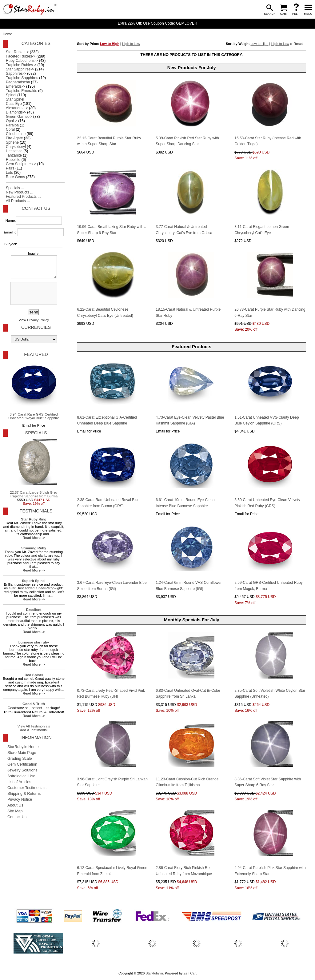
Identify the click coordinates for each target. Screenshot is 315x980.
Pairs (10, 168)
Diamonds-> (16, 112)
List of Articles (19, 782)
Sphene (12, 142)
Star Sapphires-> (20, 69)
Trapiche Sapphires (22, 78)
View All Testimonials (34, 726)
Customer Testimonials (27, 788)
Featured (36, 354)
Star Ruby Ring (34, 519)
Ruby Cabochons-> (22, 61)
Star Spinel (15, 99)
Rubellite (13, 160)
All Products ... (18, 201)
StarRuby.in (154, 973)
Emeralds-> (16, 86)
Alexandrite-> (17, 108)
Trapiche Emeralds (22, 91)
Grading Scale (20, 759)
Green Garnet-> (19, 117)
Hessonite (14, 151)
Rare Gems (15, 177)
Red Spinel (34, 675)
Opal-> (12, 121)
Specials (36, 433)
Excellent (34, 610)
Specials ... (15, 188)
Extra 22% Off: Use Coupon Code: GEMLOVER (157, 23)
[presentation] (33, 294)
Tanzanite (14, 155)
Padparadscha (18, 82)
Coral (10, 129)
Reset (298, 44)
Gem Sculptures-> (21, 164)
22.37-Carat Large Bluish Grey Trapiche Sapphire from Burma (34, 468)
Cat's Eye (14, 104)
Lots (9, 173)
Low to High (110, 44)
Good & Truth (34, 704)
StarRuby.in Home (23, 747)
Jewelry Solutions (22, 770)
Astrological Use (21, 776)
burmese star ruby (34, 642)
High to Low (131, 44)
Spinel (11, 95)
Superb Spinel (34, 581)
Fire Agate (14, 138)
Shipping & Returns (24, 794)
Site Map (15, 811)
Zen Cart (190, 973)
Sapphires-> (16, 74)
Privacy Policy (38, 320)
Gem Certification (22, 764)
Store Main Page (22, 753)
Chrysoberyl (16, 147)
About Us (15, 805)
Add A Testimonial (34, 730)
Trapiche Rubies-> (21, 65)
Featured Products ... (23, 197)
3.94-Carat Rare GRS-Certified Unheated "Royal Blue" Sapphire (34, 390)
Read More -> (34, 538)
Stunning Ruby (34, 548)
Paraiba (12, 125)
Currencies (36, 327)
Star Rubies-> (17, 52)
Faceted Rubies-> (21, 56)
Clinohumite (16, 134)
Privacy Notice (20, 799)
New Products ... (20, 192)
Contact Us (36, 208)
